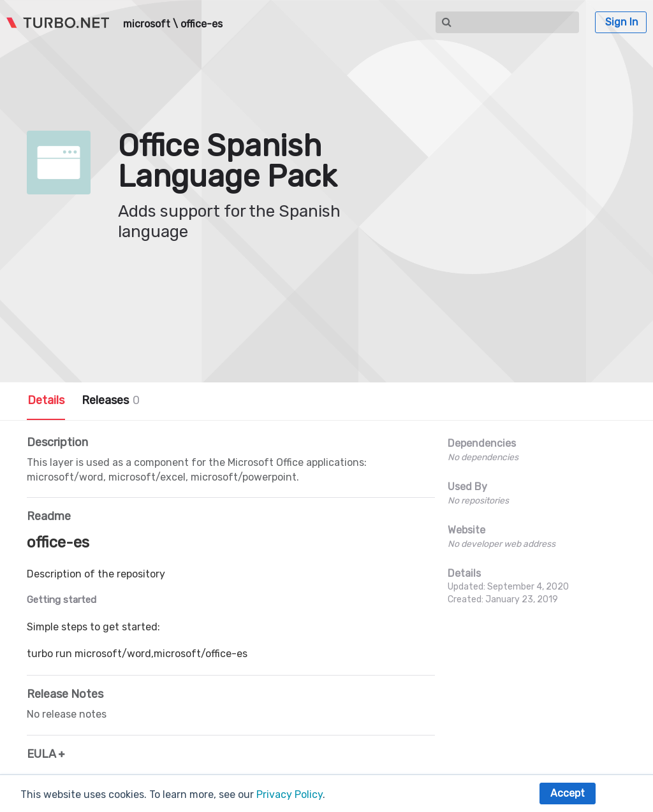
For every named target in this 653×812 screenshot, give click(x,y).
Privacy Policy (290, 794)
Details (46, 400)
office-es (202, 24)
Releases (111, 400)
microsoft (147, 24)
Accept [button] (568, 793)
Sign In (622, 22)
